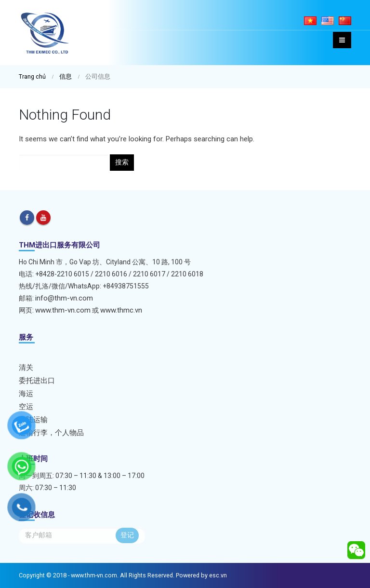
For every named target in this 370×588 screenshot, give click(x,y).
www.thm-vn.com (63, 310)
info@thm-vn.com (64, 298)
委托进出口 (37, 381)
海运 (26, 394)
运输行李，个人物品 (51, 433)
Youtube (43, 218)
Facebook (27, 218)
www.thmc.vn (121, 310)
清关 (26, 368)
